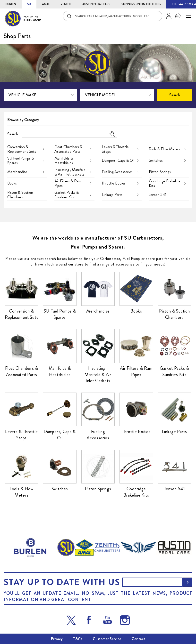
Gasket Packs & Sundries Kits (67, 195)
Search (13, 134)
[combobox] (113, 16)
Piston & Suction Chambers (20, 195)
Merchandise (17, 172)
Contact (138, 639)
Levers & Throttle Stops (115, 149)
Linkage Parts (112, 195)
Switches (156, 160)
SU (29, 4)
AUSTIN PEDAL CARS (96, 4)
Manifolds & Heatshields (64, 161)
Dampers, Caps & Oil (118, 160)
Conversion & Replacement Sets (22, 149)
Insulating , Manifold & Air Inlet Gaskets (70, 172)
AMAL (46, 4)
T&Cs (78, 639)
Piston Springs (160, 172)
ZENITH (66, 4)
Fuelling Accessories (117, 172)
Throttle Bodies (114, 183)
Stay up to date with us (62, 582)
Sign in (167, 16)
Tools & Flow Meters (165, 149)
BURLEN (11, 4)
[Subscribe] (188, 582)
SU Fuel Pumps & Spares (21, 161)
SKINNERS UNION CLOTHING (141, 4)
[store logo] (23, 19)
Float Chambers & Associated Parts (68, 149)
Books (12, 183)
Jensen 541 (158, 195)
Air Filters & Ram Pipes (68, 183)
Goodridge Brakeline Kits (165, 183)
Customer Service (107, 639)
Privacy (57, 639)
